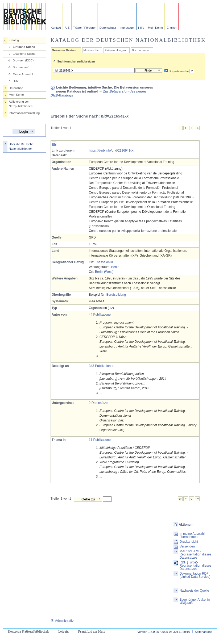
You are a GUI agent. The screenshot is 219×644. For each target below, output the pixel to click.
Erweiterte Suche (24, 54)
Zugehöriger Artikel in (195, 601)
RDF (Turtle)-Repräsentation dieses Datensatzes (195, 566)
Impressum (127, 28)
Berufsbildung (116, 295)
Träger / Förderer (84, 28)
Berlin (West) (104, 272)
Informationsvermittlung (24, 113)
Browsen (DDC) (23, 60)
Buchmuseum (141, 50)
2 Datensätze (98, 403)
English (172, 28)
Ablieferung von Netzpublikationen (21, 104)
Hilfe (141, 28)
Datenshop (16, 88)
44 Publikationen (101, 315)
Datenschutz (108, 28)
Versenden (187, 546)
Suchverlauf (21, 67)
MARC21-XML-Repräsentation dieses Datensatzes (195, 554)
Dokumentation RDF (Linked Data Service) (195, 575)
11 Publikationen (101, 440)
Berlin (115, 267)
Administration (63, 621)
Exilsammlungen (115, 50)
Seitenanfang (204, 632)
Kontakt (56, 28)
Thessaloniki (104, 262)
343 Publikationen (102, 366)
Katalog (14, 40)
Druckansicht (189, 542)
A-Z (67, 28)
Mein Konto (156, 28)
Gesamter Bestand (65, 50)
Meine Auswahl (23, 74)
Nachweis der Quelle (194, 591)
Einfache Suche (24, 47)
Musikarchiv (91, 50)
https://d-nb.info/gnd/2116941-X (111, 150)
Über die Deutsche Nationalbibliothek (21, 146)
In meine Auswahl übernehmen (192, 535)
